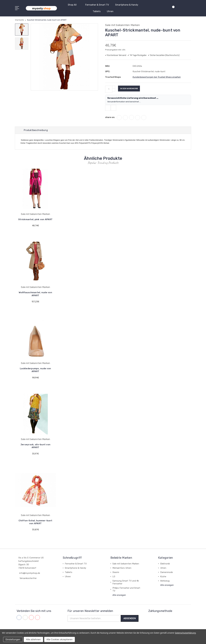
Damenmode (167, 576)
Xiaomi (116, 576)
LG (114, 581)
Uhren (110, 11)
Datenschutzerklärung (185, 633)
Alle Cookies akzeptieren (60, 639)
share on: (110, 118)
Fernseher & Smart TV (97, 5)
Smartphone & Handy (127, 5)
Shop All (73, 5)
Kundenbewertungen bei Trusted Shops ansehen (157, 77)
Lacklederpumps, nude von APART (35, 374)
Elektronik (165, 568)
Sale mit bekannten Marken (126, 568)
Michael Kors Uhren (122, 572)
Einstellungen (13, 639)
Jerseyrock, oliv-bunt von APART (35, 450)
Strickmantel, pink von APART (35, 222)
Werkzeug (165, 585)
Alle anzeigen (119, 599)
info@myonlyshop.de (30, 577)
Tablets (97, 11)
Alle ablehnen (33, 639)
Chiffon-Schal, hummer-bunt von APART (35, 526)
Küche (163, 581)
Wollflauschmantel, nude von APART (35, 298)
